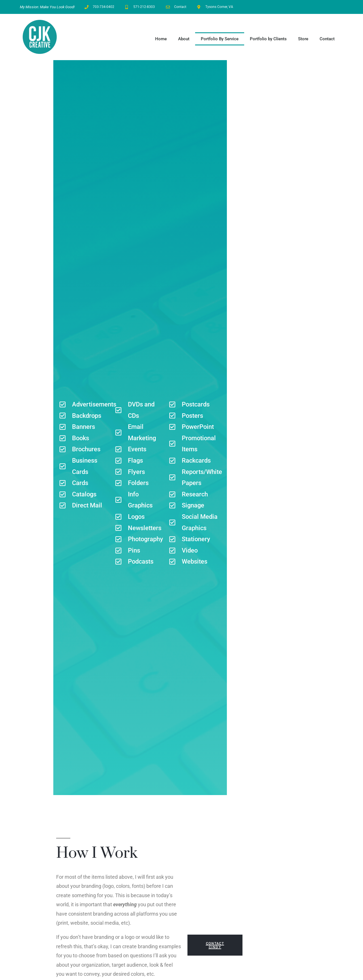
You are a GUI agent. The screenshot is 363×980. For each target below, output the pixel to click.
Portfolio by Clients (268, 39)
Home (161, 39)
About (184, 39)
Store (303, 39)
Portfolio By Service (220, 39)
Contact (327, 39)
